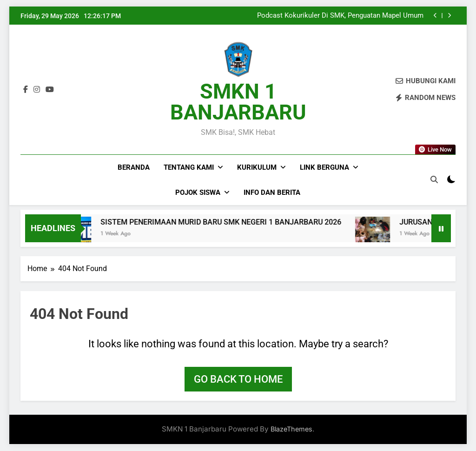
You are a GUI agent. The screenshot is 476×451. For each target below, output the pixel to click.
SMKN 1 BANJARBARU (238, 102)
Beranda (134, 167)
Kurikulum (257, 167)
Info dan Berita (272, 192)
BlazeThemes (291, 429)
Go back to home (238, 379)
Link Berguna (324, 167)
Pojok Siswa (198, 192)
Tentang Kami (189, 167)
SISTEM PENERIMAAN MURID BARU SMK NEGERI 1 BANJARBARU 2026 (238, 222)
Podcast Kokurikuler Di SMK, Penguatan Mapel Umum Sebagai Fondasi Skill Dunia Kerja (340, 16)
